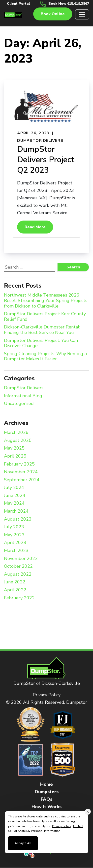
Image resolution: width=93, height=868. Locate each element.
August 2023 (18, 519)
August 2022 (18, 574)
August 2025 (18, 441)
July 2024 (14, 488)
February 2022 (19, 598)
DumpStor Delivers (40, 141)
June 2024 (15, 496)
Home (46, 784)
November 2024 (21, 472)
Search (73, 267)
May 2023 (14, 535)
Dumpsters (47, 792)
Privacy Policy (47, 695)
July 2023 (14, 527)
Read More (35, 227)
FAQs (46, 799)
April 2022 (15, 590)
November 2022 (21, 559)
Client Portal (18, 4)
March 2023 (16, 551)
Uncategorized (19, 404)
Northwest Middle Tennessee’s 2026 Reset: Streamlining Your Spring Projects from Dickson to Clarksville (46, 301)
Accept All (23, 843)
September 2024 (22, 480)
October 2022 (18, 566)
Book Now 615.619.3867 (69, 4)
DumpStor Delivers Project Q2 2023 (46, 159)
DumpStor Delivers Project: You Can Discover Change (41, 343)
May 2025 (14, 448)
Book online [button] (53, 14)
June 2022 (15, 582)
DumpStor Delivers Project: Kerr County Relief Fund (45, 317)
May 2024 (14, 503)
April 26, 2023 (33, 133)
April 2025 (15, 456)
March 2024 (16, 511)
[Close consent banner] (88, 812)
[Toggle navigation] (82, 14)
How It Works (46, 807)
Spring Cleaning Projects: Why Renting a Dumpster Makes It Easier (45, 356)
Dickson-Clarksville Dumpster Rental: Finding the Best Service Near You (42, 330)
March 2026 (16, 433)
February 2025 (19, 464)
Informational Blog (23, 396)
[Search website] (30, 267)
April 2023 (15, 543)
